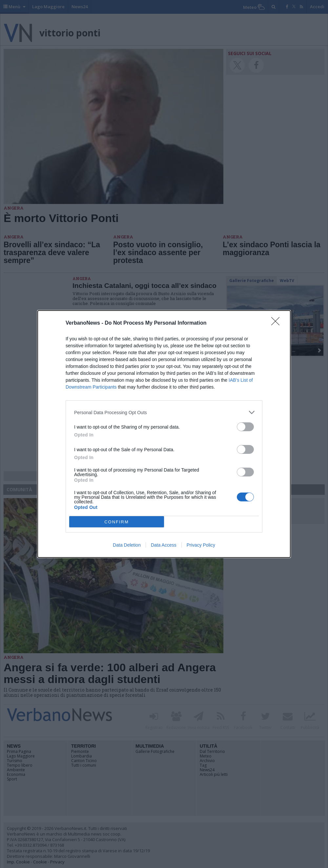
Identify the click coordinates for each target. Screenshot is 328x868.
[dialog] (164, 434)
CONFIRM (117, 522)
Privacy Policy (201, 545)
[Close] (277, 323)
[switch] (245, 427)
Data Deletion (127, 545)
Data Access (164, 545)
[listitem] (164, 412)
